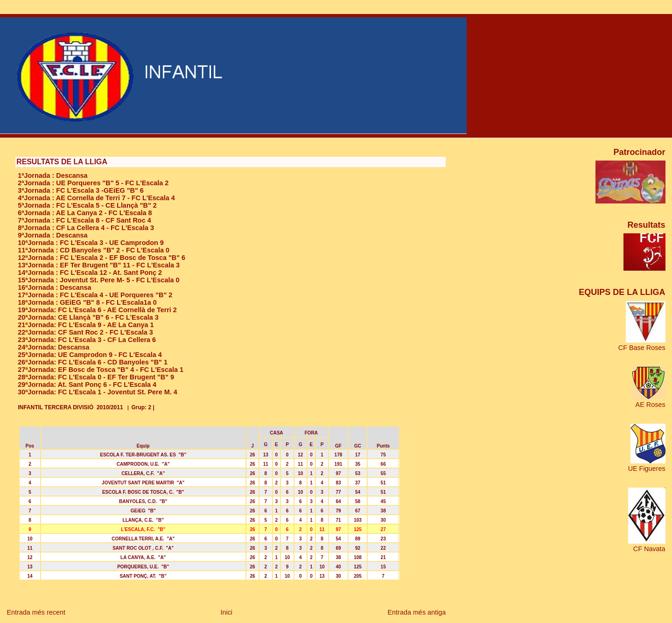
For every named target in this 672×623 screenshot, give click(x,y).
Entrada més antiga (416, 612)
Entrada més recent (36, 612)
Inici (226, 612)
